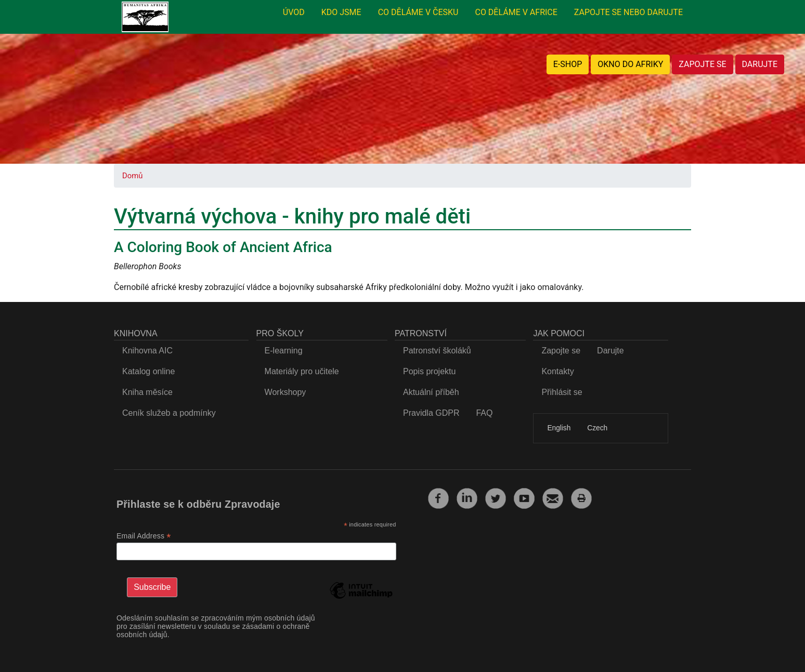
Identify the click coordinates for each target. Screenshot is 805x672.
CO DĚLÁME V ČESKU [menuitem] (418, 12)
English (559, 428)
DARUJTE (760, 64)
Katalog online (148, 371)
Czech (597, 428)
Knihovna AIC (147, 351)
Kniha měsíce (147, 392)
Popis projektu (429, 371)
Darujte (611, 351)
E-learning (284, 351)
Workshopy (285, 392)
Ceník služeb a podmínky (169, 413)
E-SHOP (568, 64)
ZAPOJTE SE (702, 64)
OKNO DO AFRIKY (630, 64)
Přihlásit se (562, 392)
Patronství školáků (437, 351)
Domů (132, 176)
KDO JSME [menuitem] (341, 12)
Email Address (144, 536)
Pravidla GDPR (431, 413)
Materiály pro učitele (302, 371)
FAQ (484, 413)
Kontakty (557, 371)
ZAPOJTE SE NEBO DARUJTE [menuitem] (628, 12)
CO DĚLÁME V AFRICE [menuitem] (516, 12)
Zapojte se (561, 351)
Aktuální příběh (431, 392)
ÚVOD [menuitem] (294, 12)
